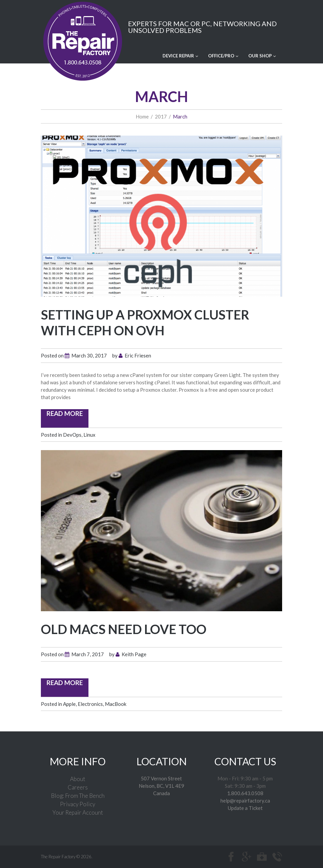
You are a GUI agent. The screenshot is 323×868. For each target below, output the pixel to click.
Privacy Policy (78, 804)
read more (65, 413)
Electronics (90, 704)
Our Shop (262, 55)
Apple (69, 704)
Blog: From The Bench (78, 795)
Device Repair (180, 55)
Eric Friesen (138, 355)
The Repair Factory (58, 856)
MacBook (116, 704)
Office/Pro (223, 55)
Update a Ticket (245, 808)
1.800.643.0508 (245, 793)
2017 (161, 116)
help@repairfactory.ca (245, 800)
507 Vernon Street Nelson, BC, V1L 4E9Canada (161, 785)
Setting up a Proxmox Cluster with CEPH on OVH (145, 322)
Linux (89, 434)
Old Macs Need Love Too (124, 629)
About (78, 779)
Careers (78, 787)
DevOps (72, 434)
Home (142, 116)
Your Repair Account (78, 812)
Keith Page (134, 654)
